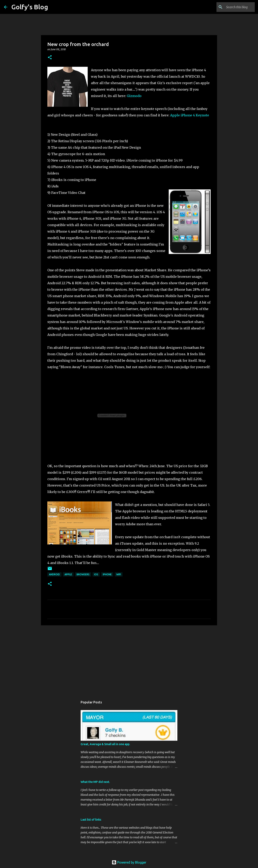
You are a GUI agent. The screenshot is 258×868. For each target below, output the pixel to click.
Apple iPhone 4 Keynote (190, 115)
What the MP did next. (95, 782)
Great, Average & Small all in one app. (105, 744)
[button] (50, 58)
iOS (96, 574)
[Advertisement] (129, 660)
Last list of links (91, 820)
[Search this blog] (234, 7)
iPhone (107, 574)
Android (54, 574)
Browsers (83, 574)
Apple (68, 574)
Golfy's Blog (30, 7)
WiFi (119, 574)
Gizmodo (134, 96)
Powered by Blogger (129, 862)
